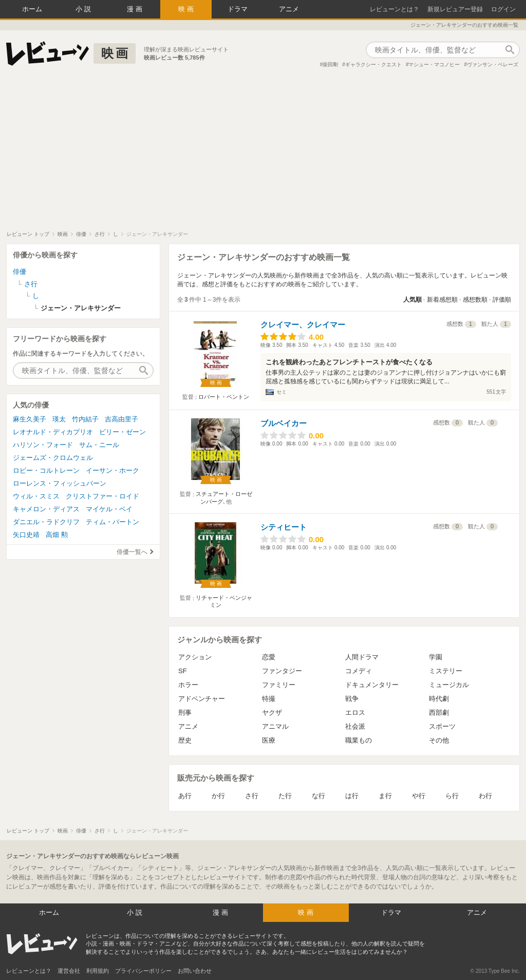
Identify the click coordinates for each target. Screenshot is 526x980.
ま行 (385, 796)
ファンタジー (282, 671)
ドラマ (238, 9)
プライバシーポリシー (143, 971)
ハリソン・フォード (43, 445)
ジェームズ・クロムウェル (53, 458)
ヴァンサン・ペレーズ (493, 64)
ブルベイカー (284, 423)
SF (183, 671)
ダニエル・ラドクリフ (46, 522)
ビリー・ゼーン (123, 432)
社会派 (355, 726)
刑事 (185, 713)
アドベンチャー (202, 699)
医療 (269, 740)
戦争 (352, 699)
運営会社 (69, 971)
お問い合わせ (195, 971)
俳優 (20, 272)
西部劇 (439, 713)
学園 (436, 657)
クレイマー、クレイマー (303, 325)
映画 (187, 9)
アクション (195, 657)
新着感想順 (442, 300)
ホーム (32, 9)
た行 (285, 796)
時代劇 (439, 699)
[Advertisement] (263, 154)
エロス (355, 713)
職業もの (359, 740)
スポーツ (442, 726)
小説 (84, 9)
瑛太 (59, 419)
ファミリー (279, 685)
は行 (352, 796)
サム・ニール (99, 445)
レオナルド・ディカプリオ (53, 432)
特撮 (269, 699)
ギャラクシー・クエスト (373, 64)
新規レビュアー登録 (455, 9)
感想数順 (475, 300)
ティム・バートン (112, 522)
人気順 (412, 300)
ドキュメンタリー (372, 685)
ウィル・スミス (36, 496)
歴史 (185, 740)
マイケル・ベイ (109, 509)
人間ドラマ (362, 657)
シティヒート (284, 527)
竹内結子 (85, 419)
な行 (318, 796)
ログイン (503, 9)
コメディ (359, 671)
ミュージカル (449, 685)
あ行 (185, 796)
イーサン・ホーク (112, 470)
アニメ (289, 9)
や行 (419, 796)
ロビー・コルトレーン (46, 470)
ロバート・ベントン (224, 397)
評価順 (502, 300)
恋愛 (269, 657)
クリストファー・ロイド (102, 496)
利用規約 (98, 971)
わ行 (485, 796)
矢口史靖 (26, 535)
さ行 (252, 796)
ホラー (188, 685)
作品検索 (510, 50)
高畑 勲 (57, 535)
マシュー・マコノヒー (434, 64)
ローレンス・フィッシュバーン (60, 483)
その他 (439, 740)
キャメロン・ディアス (46, 509)
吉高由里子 (121, 419)
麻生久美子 (30, 419)
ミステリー (446, 671)
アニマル (275, 726)
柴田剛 (330, 64)
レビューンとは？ (394, 9)
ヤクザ (272, 713)
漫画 (136, 9)
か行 (218, 796)
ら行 (452, 796)
